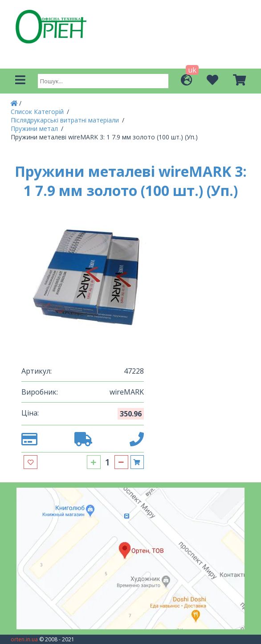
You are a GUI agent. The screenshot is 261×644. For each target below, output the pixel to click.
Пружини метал (35, 128)
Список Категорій (38, 112)
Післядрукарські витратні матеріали (66, 120)
